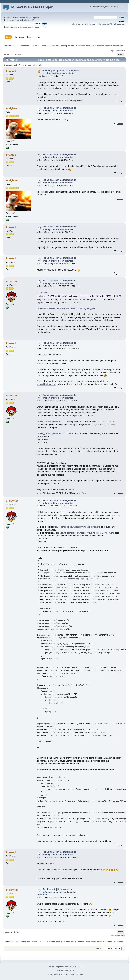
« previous (115, 51)
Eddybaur (12, 108)
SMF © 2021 (64, 967)
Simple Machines (76, 967)
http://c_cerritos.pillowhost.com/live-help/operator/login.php (87, 533)
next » (123, 51)
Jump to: (99, 948)
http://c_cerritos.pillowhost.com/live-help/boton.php (77, 527)
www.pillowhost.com (47, 384)
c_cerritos (12, 281)
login (28, 18)
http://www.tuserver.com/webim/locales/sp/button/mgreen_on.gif (67, 308)
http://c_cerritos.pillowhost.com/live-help (56, 433)
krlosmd (11, 71)
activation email (26, 20)
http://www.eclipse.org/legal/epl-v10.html (78, 579)
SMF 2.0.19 (54, 967)
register (36, 18)
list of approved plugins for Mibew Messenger (106, 24)
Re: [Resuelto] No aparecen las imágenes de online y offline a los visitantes (57, 892)
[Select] (46, 293)
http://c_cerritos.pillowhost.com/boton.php (56, 422)
